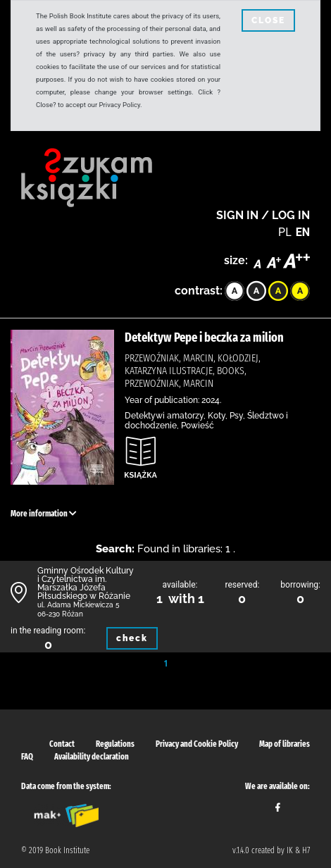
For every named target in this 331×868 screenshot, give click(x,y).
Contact (62, 744)
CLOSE (268, 20)
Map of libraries (285, 744)
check (132, 638)
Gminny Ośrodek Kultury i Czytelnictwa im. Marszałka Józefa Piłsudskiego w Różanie (86, 583)
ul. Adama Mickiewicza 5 (78, 605)
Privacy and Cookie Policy (197, 744)
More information (44, 514)
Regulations (115, 744)
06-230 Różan (60, 614)
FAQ (27, 757)
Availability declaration (92, 757)
